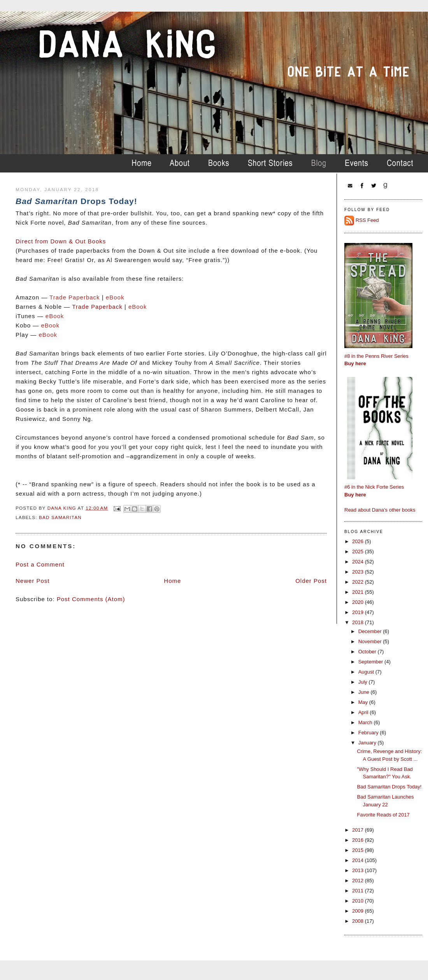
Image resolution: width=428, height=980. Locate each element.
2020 (359, 602)
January (368, 743)
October (368, 652)
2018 (359, 622)
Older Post (311, 581)
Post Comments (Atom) (91, 599)
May (364, 702)
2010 (359, 901)
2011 (359, 891)
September (371, 662)
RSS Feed (367, 220)
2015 (359, 850)
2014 (359, 860)
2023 (359, 572)
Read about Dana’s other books (380, 510)
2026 (359, 541)
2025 (359, 552)
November (371, 641)
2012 (359, 881)
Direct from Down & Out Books (61, 241)
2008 (359, 921)
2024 (359, 562)
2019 (359, 612)
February (369, 733)
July (364, 682)
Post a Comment (40, 564)
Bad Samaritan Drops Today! (389, 787)
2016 (359, 840)
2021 (359, 592)
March (366, 722)
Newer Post (33, 581)
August (367, 672)
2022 (359, 582)
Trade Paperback (97, 307)
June (365, 692)
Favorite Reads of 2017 (383, 815)
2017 (359, 830)
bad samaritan (60, 517)
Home (172, 581)
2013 (359, 870)
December (371, 631)
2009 (359, 911)
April (364, 712)
